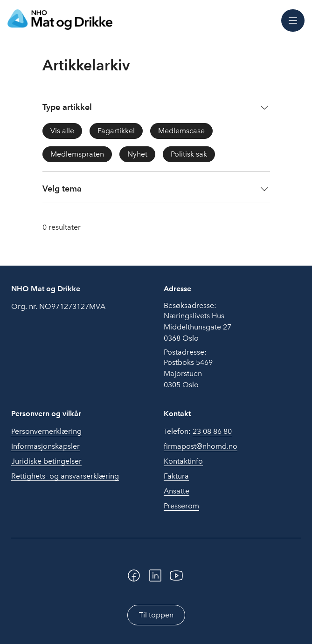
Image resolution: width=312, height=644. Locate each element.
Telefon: (198, 432)
